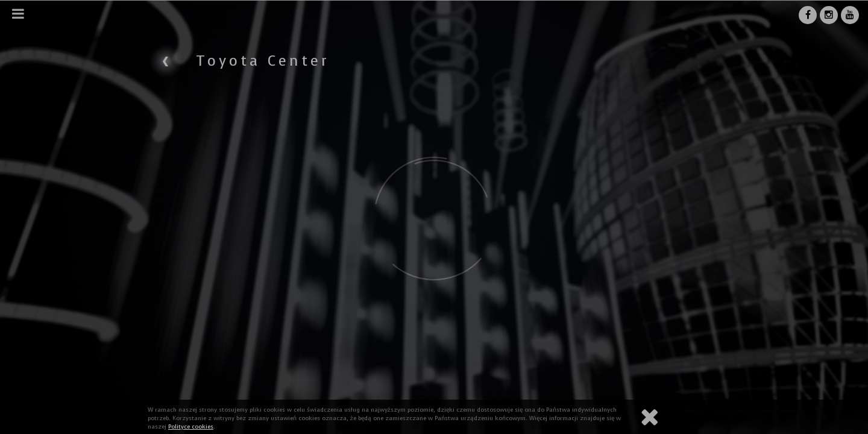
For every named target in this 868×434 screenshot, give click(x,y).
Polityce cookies (191, 426)
